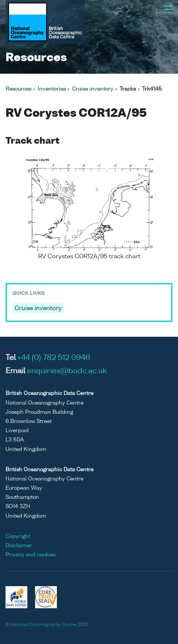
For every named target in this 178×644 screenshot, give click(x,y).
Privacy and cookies (31, 555)
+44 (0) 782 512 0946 (54, 358)
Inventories (52, 89)
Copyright (18, 536)
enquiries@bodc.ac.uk (67, 371)
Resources (18, 89)
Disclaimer (19, 546)
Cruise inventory (93, 89)
